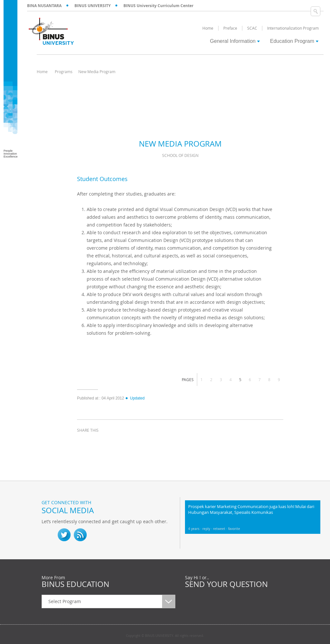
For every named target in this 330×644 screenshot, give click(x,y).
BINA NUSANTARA (44, 6)
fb (48, 535)
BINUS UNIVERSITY (92, 6)
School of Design (180, 155)
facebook (83, 442)
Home (42, 72)
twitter (100, 442)
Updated (135, 398)
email (132, 442)
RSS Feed (80, 535)
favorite (234, 529)
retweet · (221, 529)
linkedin (116, 442)
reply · (208, 529)
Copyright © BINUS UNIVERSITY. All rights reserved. (165, 636)
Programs (64, 72)
